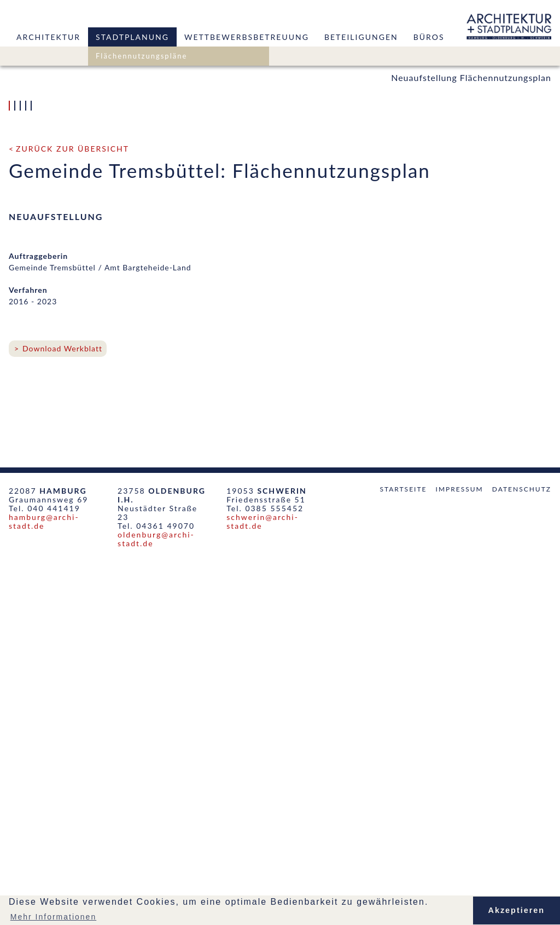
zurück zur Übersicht (72, 512)
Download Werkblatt (62, 712)
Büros (429, 37)
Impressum (460, 852)
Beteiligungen (361, 37)
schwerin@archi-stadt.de (262, 885)
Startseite (403, 852)
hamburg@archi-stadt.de (44, 885)
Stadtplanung (132, 37)
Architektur (48, 37)
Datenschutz (522, 852)
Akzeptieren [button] (517, 910)
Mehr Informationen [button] (53, 917)
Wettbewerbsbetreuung (247, 37)
